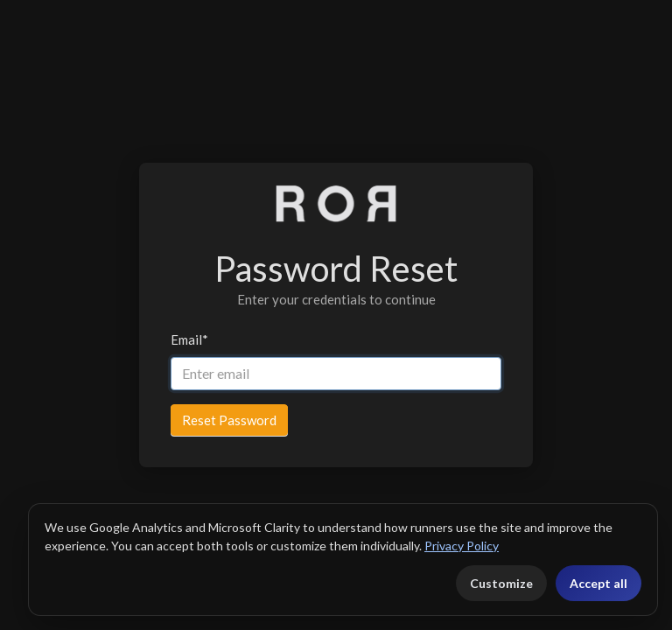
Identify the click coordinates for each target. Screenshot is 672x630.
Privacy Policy (462, 546)
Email (189, 339)
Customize (501, 583)
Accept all (598, 583)
